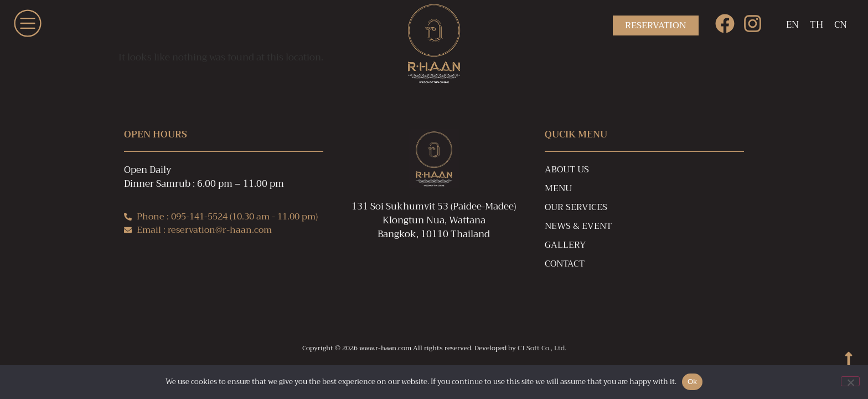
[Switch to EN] (792, 25)
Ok (692, 382)
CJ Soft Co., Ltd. (542, 348)
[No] (850, 381)
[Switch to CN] (841, 25)
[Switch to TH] (817, 25)
